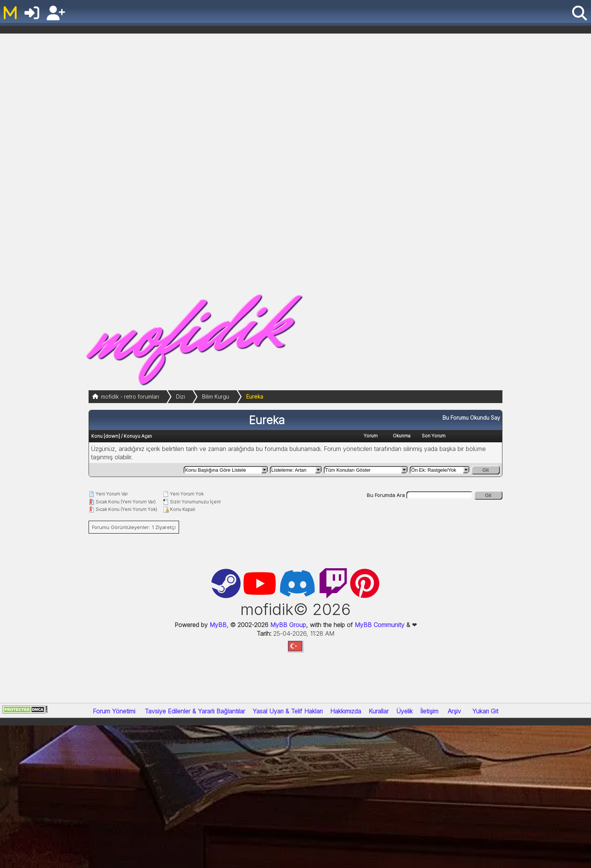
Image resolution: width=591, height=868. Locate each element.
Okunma (402, 436)
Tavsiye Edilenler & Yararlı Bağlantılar (195, 711)
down (112, 436)
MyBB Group (287, 625)
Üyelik (404, 711)
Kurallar (379, 711)
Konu (97, 436)
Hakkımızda (346, 711)
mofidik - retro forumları (130, 396)
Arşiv (454, 711)
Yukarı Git (485, 711)
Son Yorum (434, 436)
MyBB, (219, 625)
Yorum (371, 436)
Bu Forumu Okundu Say (471, 418)
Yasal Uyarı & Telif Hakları (288, 711)
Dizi (181, 396)
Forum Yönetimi (114, 711)
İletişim (429, 711)
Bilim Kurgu (216, 396)
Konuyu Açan (138, 436)
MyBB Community (380, 625)
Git (486, 470)
